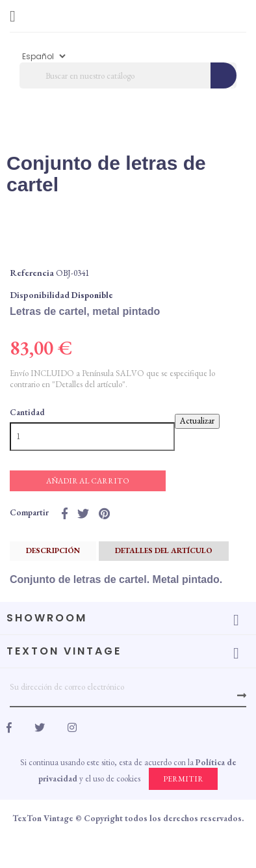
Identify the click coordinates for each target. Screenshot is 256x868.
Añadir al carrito (88, 481)
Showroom (47, 618)
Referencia (32, 273)
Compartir (65, 513)
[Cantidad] (92, 437)
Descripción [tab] (53, 550)
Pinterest (104, 513)
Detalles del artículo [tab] (164, 550)
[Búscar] (128, 75)
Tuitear (83, 513)
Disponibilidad (40, 295)
